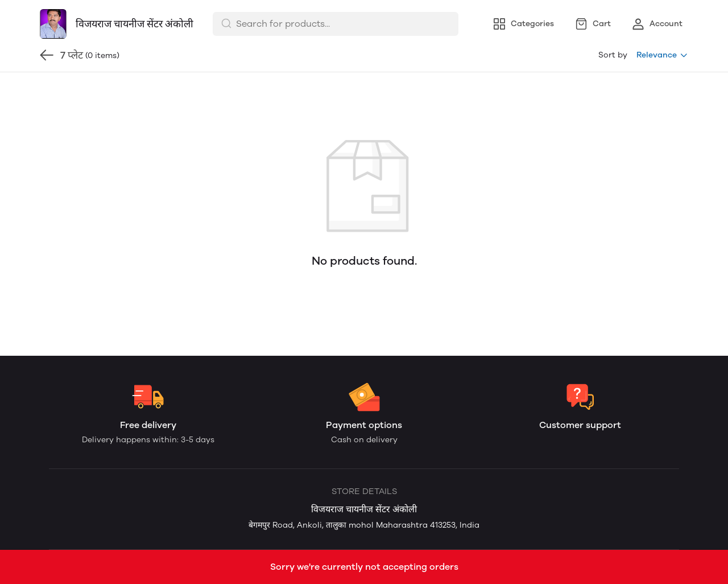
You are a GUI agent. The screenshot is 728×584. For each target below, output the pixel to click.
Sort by (613, 55)
